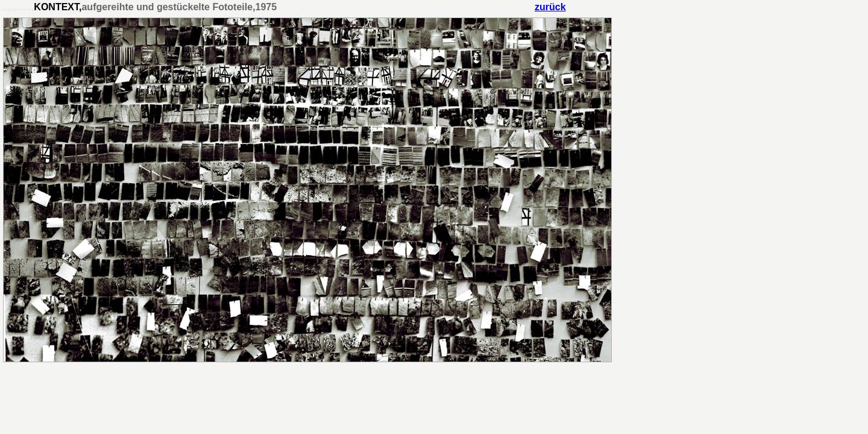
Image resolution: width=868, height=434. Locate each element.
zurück (550, 7)
